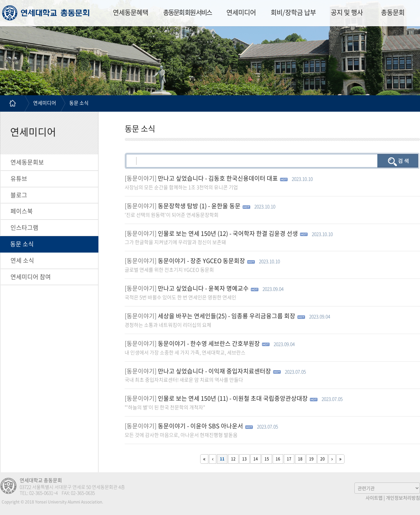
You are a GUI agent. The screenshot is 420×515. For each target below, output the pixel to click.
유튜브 (19, 179)
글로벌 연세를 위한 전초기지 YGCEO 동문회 (169, 270)
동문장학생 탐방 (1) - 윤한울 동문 (199, 206)
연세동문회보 (27, 162)
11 (222, 459)
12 (233, 459)
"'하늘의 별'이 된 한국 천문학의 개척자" (165, 407)
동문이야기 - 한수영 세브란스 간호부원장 (209, 343)
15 (267, 459)
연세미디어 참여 (31, 277)
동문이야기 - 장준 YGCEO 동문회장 (201, 261)
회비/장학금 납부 (293, 12)
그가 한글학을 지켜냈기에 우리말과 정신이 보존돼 (175, 242)
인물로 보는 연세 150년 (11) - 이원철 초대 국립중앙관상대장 (233, 398)
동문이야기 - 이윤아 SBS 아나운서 (200, 426)
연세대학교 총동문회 (46, 13)
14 (256, 459)
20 (323, 459)
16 (278, 459)
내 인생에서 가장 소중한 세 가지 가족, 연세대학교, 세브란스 (185, 352)
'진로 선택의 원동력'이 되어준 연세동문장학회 (172, 215)
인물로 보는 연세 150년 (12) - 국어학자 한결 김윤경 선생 (228, 233)
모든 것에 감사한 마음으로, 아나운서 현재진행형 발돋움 (181, 435)
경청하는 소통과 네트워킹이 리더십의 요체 (168, 325)
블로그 (19, 195)
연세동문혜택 (131, 12)
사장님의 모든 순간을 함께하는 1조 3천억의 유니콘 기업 (181, 187)
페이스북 (22, 211)
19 (311, 459)
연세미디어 (241, 12)
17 (289, 459)
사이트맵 (374, 498)
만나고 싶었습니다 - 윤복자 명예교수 (203, 288)
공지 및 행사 (347, 12)
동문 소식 (79, 103)
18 (300, 459)
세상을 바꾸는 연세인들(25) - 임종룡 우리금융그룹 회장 (227, 316)
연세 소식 (22, 260)
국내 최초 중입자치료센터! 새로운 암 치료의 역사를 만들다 (184, 380)
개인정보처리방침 (403, 498)
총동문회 (393, 12)
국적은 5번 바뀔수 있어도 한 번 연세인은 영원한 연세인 (180, 297)
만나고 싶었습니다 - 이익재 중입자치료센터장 (214, 371)
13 (244, 459)
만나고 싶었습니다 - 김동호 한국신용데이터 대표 (218, 178)
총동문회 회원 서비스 (187, 12)
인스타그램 (24, 227)
